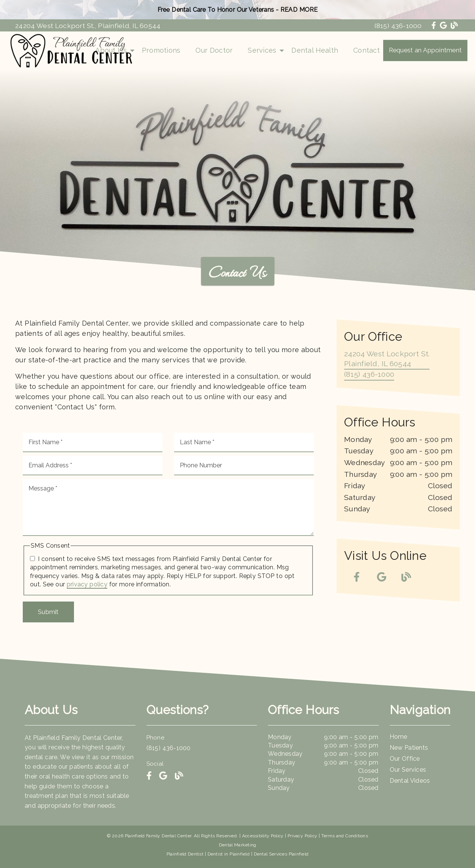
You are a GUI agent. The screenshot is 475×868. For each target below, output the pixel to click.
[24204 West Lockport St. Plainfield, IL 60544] (387, 359)
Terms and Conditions (345, 836)
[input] (93, 443)
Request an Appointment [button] (425, 50)
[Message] (168, 508)
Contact (366, 50)
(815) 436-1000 (398, 26)
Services (262, 50)
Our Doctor (214, 50)
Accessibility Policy (263, 836)
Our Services (408, 770)
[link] (435, 25)
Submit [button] (48, 612)
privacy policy (87, 584)
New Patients (409, 748)
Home (399, 737)
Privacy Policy (302, 836)
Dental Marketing (238, 845)
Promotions (161, 50)
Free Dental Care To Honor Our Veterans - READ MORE (238, 10)
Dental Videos (410, 781)
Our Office (405, 759)
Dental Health (315, 50)
